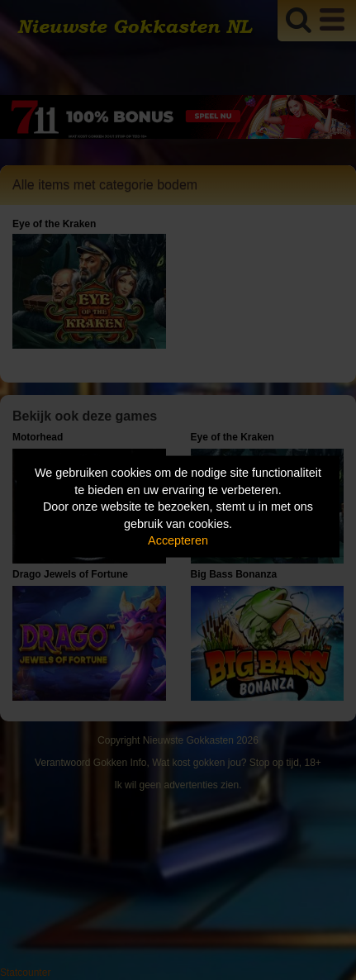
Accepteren (178, 540)
